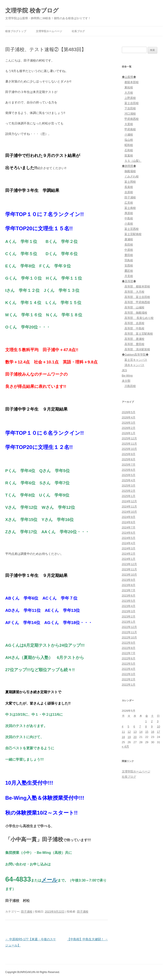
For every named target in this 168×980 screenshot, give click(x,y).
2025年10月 (129, 449)
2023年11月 (129, 569)
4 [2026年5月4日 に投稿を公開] (123, 726)
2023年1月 (129, 622)
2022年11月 (129, 632)
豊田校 (129, 255)
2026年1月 (129, 433)
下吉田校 (130, 108)
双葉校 (129, 156)
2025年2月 (129, 491)
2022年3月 (129, 674)
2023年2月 (129, 616)
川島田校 (130, 386)
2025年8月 (129, 459)
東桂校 (129, 87)
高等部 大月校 (134, 292)
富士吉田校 (132, 103)
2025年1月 (129, 496)
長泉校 (129, 187)
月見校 (129, 276)
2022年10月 (129, 637)
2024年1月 (129, 559)
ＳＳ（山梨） (133, 161)
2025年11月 (129, 444)
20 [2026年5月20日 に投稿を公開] (135, 737)
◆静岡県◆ (129, 166)
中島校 (129, 218)
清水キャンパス (134, 365)
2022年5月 (129, 664)
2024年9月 (129, 517)
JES (124, 370)
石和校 (129, 150)
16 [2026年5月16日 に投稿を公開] (152, 732)
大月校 (129, 93)
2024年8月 (129, 522)
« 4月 (125, 746)
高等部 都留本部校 (137, 286)
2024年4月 (129, 543)
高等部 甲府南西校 (137, 302)
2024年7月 (129, 527)
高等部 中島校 (134, 328)
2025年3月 (129, 486)
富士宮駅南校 (133, 234)
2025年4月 (129, 480)
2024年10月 (129, 512)
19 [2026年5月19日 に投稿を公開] (129, 737)
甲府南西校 (132, 119)
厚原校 (129, 213)
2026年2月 (129, 428)
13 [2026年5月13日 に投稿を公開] (135, 732)
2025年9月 (129, 454)
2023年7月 (129, 590)
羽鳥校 (129, 260)
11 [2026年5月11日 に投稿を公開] (123, 732)
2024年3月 (129, 548)
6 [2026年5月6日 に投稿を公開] (134, 726)
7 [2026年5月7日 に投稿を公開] (140, 726)
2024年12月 (129, 501)
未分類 (126, 381)
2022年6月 (129, 658)
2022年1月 (129, 685)
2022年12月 (129, 627)
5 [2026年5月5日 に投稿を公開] (128, 726)
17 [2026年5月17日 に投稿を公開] (158, 732)
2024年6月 (129, 533)
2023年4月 (129, 606)
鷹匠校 (129, 271)
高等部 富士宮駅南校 (139, 334)
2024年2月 (129, 554)
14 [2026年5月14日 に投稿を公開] (141, 732)
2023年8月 (129, 585)
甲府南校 (130, 129)
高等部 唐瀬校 (134, 339)
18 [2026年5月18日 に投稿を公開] (123, 737)
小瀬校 (129, 135)
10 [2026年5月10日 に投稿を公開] (158, 726)
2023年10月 (129, 575)
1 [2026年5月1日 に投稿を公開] (146, 721)
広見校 (129, 203)
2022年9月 (129, 643)
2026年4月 (129, 417)
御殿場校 (130, 171)
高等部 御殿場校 (136, 313)
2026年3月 (129, 423)
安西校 (129, 266)
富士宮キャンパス (136, 360)
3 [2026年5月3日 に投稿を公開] (158, 721)
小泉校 (129, 224)
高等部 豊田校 (134, 344)
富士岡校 (130, 182)
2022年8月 (129, 648)
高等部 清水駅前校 (137, 349)
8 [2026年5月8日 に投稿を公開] (146, 726)
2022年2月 (129, 679)
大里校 (129, 124)
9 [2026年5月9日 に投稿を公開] (152, 726)
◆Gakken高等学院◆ (135, 355)
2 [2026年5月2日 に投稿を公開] (152, 721)
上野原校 (130, 98)
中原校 (129, 250)
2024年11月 (129, 506)
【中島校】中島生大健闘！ (87, 939)
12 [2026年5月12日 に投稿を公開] (129, 732)
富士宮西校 (132, 229)
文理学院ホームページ (49, 31)
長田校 (129, 245)
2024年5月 (129, 538)
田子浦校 (27, 912)
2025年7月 (129, 465)
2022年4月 (129, 669)
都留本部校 (132, 82)
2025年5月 (129, 475)
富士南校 (130, 208)
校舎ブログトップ (16, 31)
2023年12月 (129, 564)
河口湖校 (130, 114)
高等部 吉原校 (134, 323)
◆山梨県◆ (129, 77)
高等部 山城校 (134, 307)
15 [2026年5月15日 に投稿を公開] (147, 732)
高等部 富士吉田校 (137, 297)
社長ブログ (78, 31)
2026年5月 (129, 412)
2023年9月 (129, 580)
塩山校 (129, 140)
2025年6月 (129, 470)
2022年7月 (129, 653)
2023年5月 (129, 601)
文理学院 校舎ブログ (32, 10)
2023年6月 (129, 596)
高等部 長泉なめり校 (139, 318)
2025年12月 (129, 438)
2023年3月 (129, 611)
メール (49, 880)
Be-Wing (127, 376)
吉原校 (129, 192)
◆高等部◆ (129, 281)
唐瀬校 (129, 239)
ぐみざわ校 (132, 176)
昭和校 (129, 145)
